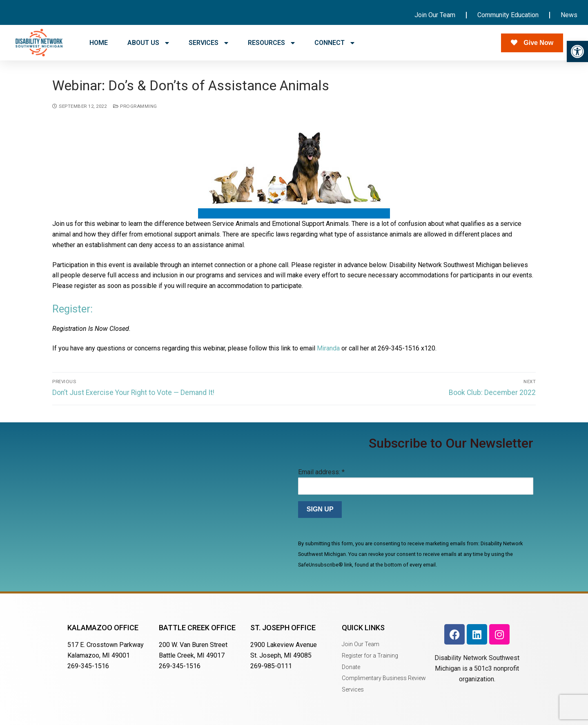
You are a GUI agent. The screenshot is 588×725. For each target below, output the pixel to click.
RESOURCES (271, 43)
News (569, 15)
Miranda (328, 348)
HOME (99, 43)
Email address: (321, 472)
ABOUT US (148, 43)
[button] (577, 51)
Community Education (508, 15)
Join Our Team (435, 15)
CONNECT (334, 43)
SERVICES (208, 43)
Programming (135, 106)
